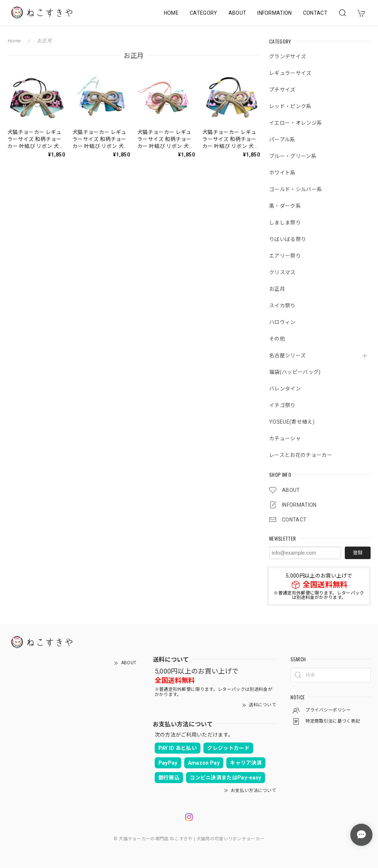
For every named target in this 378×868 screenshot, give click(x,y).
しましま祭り (285, 223)
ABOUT (238, 13)
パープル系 (282, 139)
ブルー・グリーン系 (293, 156)
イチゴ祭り (282, 405)
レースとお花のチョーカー (301, 455)
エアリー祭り (285, 256)
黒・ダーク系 (285, 206)
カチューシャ (285, 438)
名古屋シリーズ (287, 355)
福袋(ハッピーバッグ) (295, 372)
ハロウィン (282, 322)
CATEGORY (204, 13)
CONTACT (315, 13)
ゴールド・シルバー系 (295, 189)
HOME (171, 13)
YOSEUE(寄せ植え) (292, 422)
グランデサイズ (288, 56)
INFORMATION (275, 13)
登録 (358, 553)
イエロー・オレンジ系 (295, 123)
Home (14, 41)
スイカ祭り (282, 306)
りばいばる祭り (288, 239)
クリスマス (282, 272)
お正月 (277, 289)
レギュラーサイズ (290, 73)
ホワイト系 (282, 173)
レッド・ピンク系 (290, 106)
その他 (277, 339)
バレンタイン (285, 389)
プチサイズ (282, 90)
